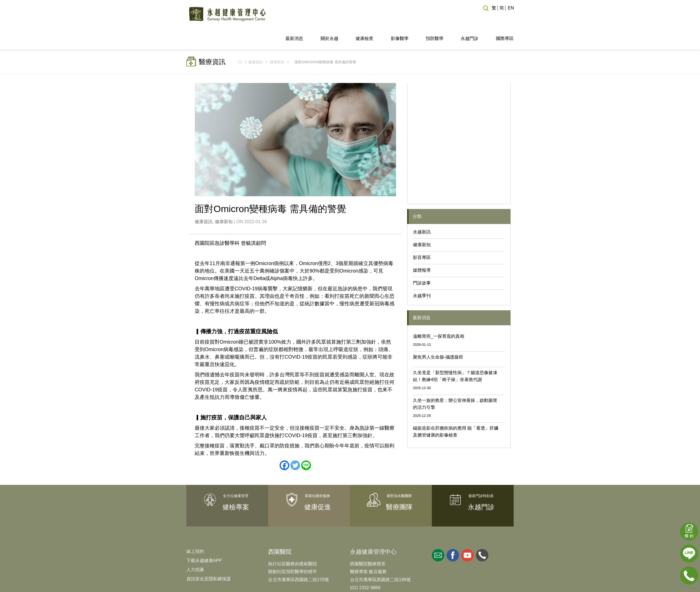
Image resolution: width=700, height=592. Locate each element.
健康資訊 (255, 41)
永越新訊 (422, 211)
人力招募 (195, 549)
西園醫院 (280, 531)
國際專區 (505, 18)
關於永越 (329, 18)
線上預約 (195, 530)
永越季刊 (422, 275)
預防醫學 (435, 18)
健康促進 (318, 486)
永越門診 (470, 18)
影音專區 (422, 237)
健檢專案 (236, 486)
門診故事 (422, 262)
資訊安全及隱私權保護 (209, 558)
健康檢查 (364, 18)
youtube (467, 534)
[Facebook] (284, 444)
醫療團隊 (399, 486)
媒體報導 (422, 249)
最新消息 (294, 18)
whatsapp (482, 534)
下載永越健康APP (204, 539)
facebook (453, 534)
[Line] (306, 444)
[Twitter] (295, 444)
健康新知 (277, 41)
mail (438, 534)
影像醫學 (400, 18)
